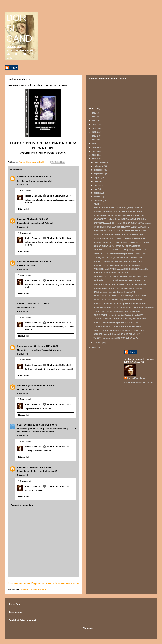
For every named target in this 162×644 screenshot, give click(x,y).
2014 (94, 159)
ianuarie (98, 343)
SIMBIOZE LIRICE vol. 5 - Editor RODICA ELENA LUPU (119, 235)
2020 (94, 136)
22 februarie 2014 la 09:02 (45, 425)
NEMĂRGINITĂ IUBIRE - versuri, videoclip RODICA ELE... (120, 288)
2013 (94, 348)
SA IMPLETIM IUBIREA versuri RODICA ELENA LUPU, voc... (121, 227)
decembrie (99, 162)
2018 (94, 144)
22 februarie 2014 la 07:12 (46, 385)
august (98, 178)
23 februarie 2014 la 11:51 (59, 447)
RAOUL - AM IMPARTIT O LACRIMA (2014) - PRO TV (118, 208)
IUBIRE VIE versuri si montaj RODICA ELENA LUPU (117, 326)
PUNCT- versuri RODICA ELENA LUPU (111, 273)
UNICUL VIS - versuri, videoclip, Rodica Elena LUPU (118, 261)
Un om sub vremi (25, 346)
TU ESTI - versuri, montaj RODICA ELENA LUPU (116, 338)
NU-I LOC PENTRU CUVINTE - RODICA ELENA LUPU (118, 212)
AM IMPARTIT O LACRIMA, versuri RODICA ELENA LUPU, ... (122, 277)
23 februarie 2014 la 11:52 (59, 404)
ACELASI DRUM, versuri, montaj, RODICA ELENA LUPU (119, 303)
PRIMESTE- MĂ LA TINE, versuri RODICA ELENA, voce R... (121, 269)
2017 (94, 147)
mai (96, 189)
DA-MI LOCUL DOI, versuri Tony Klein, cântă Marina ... (119, 300)
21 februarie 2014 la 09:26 (37, 304)
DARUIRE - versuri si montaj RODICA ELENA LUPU (117, 334)
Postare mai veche (67, 583)
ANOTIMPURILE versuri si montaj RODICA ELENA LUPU (120, 254)
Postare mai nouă (19, 583)
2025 (94, 117)
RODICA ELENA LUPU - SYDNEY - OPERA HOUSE (117, 246)
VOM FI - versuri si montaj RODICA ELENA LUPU (116, 323)
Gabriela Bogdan (25, 385)
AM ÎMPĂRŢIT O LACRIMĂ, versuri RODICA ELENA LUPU (120, 281)
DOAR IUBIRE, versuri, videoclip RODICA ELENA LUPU (119, 215)
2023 (94, 124)
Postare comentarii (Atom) (34, 589)
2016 (94, 151)
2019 (94, 140)
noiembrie (99, 166)
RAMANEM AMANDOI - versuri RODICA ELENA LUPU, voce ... (122, 223)
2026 (94, 113)
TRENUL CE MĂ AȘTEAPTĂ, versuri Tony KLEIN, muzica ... (121, 319)
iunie (97, 185)
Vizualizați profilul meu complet (139, 382)
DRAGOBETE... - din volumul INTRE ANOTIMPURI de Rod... (121, 219)
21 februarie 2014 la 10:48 (59, 238)
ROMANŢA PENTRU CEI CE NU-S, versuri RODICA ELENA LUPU (123, 307)
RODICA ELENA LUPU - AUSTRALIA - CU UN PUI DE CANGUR (122, 242)
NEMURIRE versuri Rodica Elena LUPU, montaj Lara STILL (121, 284)
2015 (94, 155)
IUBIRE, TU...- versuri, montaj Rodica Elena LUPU (117, 311)
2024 (94, 121)
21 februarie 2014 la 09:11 (39, 219)
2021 (94, 132)
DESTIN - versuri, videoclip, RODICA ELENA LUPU (117, 265)
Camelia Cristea (25, 425)
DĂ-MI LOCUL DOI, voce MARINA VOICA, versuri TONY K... (121, 296)
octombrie (99, 170)
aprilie (97, 193)
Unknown (22, 177)
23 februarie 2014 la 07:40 (39, 467)
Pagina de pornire (43, 583)
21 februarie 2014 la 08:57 (39, 177)
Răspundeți (22, 185)
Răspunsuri (26, 191)
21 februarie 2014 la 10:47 (59, 196)
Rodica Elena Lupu (33, 196)
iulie (96, 181)
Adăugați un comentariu (22, 505)
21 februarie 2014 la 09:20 (39, 261)
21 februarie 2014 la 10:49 (59, 365)
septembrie (100, 174)
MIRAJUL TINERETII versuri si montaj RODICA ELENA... (120, 330)
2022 (94, 128)
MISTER (97, 204)
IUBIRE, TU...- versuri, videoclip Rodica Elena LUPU (118, 258)
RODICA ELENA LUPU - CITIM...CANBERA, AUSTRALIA (119, 238)
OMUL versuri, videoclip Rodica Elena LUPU (114, 292)
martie (97, 197)
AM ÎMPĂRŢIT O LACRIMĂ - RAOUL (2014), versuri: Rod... (120, 250)
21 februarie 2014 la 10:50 (59, 281)
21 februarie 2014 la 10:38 (46, 346)
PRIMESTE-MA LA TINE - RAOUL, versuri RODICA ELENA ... (121, 231)
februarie (98, 201)
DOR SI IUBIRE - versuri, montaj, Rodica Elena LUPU (118, 315)
